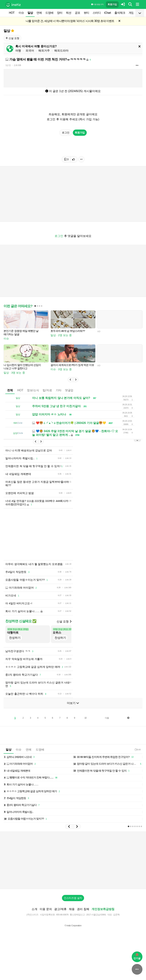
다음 (107, 734)
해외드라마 (61, 51)
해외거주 (44, 51)
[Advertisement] (73, 77)
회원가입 (112, 4)
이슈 (21, 13)
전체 (10, 401)
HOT (12, 13)
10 (85, 734)
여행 (18, 51)
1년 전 (8, 65)
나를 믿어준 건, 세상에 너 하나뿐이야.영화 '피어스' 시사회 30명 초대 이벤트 (70, 21)
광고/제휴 (60, 925)
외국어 (30, 51)
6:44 (138, 766)
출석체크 (120, 13)
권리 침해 (83, 925)
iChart (108, 13)
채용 (72, 925)
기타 (59, 401)
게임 (131, 13)
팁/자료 (47, 401)
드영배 (49, 13)
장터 (60, 13)
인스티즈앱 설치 (73, 914)
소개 (34, 925)
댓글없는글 (72, 401)
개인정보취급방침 (103, 925)
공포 (77, 13)
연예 (39, 13)
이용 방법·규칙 (97, 4)
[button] (70, 390)
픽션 (69, 13)
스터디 (97, 13)
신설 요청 (12, 38)
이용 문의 (46, 925)
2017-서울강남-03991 (96, 931)
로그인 (66, 133)
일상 (30, 13)
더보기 (73, 719)
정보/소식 (33, 401)
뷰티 (86, 13)
